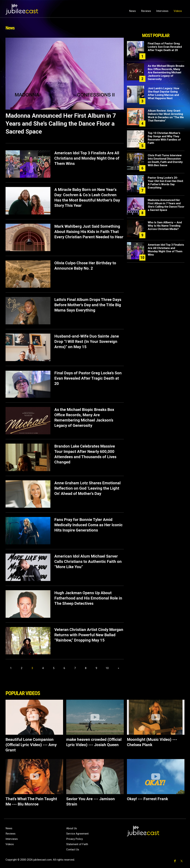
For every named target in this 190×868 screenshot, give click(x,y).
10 (107, 668)
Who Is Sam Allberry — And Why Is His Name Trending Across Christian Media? (165, 226)
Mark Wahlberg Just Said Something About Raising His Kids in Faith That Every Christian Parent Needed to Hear (89, 232)
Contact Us (73, 849)
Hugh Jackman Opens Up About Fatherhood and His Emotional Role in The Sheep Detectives (88, 598)
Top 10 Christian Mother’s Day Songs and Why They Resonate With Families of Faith (164, 138)
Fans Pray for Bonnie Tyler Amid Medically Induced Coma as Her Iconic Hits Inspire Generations (88, 525)
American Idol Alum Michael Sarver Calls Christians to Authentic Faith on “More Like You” (88, 561)
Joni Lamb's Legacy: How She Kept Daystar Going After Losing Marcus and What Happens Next (163, 93)
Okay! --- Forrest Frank (147, 799)
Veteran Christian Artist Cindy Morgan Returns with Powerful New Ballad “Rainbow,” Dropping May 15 (89, 635)
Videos (178, 11)
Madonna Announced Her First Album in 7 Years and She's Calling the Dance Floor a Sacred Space (61, 124)
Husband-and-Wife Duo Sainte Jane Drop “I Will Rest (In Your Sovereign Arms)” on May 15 (87, 341)
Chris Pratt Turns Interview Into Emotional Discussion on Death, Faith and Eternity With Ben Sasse (165, 160)
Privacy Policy (74, 839)
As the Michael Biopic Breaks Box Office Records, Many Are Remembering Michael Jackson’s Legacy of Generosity (166, 72)
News (132, 11)
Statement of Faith (77, 844)
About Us (72, 828)
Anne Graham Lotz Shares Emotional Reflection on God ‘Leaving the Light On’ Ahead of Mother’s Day (87, 488)
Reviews (146, 11)
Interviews (162, 11)
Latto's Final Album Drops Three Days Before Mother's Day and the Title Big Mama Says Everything (88, 305)
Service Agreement (77, 834)
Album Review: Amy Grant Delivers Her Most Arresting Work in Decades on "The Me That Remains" (166, 116)
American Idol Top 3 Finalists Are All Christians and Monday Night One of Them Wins (87, 158)
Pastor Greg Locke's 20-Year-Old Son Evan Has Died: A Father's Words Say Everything (166, 183)
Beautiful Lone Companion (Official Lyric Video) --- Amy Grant (31, 745)
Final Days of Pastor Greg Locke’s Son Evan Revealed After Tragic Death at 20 (88, 378)
